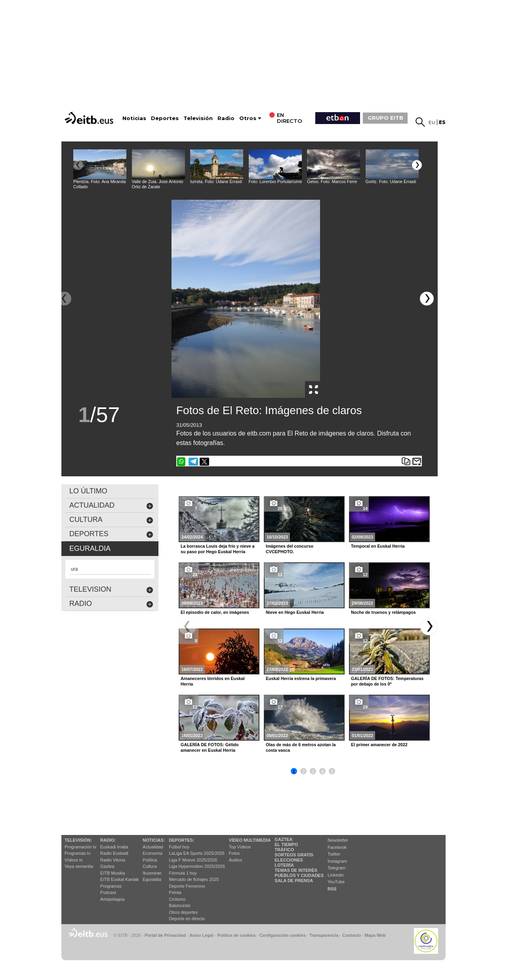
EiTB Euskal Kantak (119, 879)
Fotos (234, 853)
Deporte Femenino (187, 886)
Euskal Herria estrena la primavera (301, 678)
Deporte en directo (187, 919)
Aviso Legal (202, 935)
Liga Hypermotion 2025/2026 (197, 866)
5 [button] (332, 772)
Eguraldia (152, 879)
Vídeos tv (74, 860)
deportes (111, 534)
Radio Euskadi (114, 853)
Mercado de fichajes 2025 (194, 879)
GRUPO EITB (385, 118)
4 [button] (323, 772)
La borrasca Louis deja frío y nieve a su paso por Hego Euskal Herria (218, 549)
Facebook (337, 847)
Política (150, 860)
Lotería (284, 865)
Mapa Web (375, 935)
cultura (111, 520)
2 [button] (304, 772)
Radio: (108, 840)
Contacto (352, 935)
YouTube (336, 882)
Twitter (334, 854)
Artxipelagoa (112, 899)
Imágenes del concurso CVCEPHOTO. (290, 549)
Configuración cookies (282, 935)
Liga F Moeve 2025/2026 (193, 860)
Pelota (175, 892)
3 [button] (313, 772)
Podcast (108, 892)
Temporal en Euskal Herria (378, 546)
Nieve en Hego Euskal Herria (295, 612)
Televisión (198, 118)
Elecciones (289, 860)
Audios (236, 860)
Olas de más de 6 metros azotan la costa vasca (301, 747)
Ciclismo (177, 899)
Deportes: (182, 840)
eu (432, 122)
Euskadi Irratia (114, 847)
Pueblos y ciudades (299, 875)
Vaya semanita (79, 866)
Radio (226, 118)
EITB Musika (112, 873)
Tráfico (284, 850)
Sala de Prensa (294, 881)
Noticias (134, 118)
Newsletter (338, 840)
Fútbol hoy (179, 847)
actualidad (111, 505)
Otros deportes (184, 912)
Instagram (337, 861)
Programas (111, 886)
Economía (152, 853)
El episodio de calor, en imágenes (215, 612)
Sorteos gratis (294, 855)
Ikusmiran (152, 873)
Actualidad (153, 847)
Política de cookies (236, 935)
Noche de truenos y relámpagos (383, 612)
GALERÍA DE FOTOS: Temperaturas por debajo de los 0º (387, 681)
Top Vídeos (240, 847)
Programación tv (80, 847)
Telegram (336, 868)
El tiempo (286, 844)
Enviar (417, 462)
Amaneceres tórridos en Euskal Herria (213, 681)
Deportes (165, 118)
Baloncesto (180, 905)
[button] (417, 165)
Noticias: (154, 840)
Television (111, 589)
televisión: (78, 840)
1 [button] (294, 772)
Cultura (150, 866)
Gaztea (107, 866)
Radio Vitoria (113, 860)
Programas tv (77, 853)
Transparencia (324, 935)
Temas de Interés (296, 870)
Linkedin (336, 875)
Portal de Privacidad (165, 935)
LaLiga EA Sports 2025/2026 (197, 853)
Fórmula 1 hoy (183, 873)
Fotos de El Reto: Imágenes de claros (269, 410)
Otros (248, 118)
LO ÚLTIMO (88, 491)
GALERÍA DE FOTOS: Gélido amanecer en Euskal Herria (210, 747)
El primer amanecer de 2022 (379, 745)
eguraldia (90, 548)
